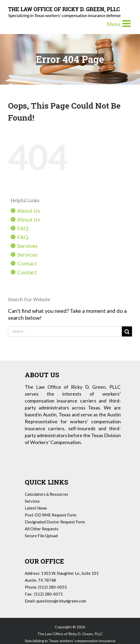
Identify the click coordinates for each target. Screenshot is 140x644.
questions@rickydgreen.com (61, 601)
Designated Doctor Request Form (55, 522)
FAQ (23, 228)
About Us (29, 211)
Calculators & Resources (47, 494)
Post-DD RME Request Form (51, 515)
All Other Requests (42, 529)
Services (27, 246)
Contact (27, 263)
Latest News (36, 508)
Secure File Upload (41, 536)
